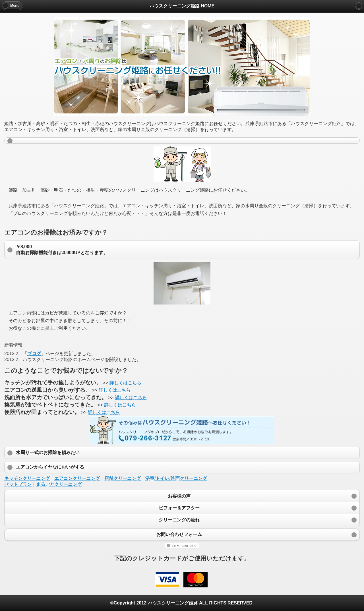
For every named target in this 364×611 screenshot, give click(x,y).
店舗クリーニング (123, 478)
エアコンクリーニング (77, 478)
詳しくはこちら (125, 383)
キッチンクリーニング (27, 478)
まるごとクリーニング (59, 484)
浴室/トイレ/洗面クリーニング (176, 478)
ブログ (34, 354)
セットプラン (18, 484)
